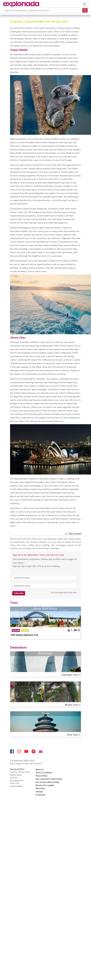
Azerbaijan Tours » (71, 675)
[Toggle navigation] (84, 4)
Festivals (39, 792)
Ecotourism (41, 795)
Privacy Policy (42, 776)
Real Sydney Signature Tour (25, 635)
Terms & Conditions (44, 773)
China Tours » (73, 735)
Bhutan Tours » (73, 705)
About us (40, 769)
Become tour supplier (45, 785)
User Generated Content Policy (49, 779)
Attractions (40, 788)
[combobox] (5, 10)
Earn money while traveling (47, 782)
